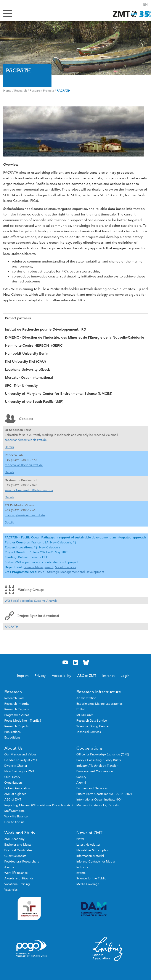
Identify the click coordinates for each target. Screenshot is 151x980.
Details (9, 447)
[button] (145, 4)
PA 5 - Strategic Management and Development (71, 572)
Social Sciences (65, 567)
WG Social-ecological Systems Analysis (31, 601)
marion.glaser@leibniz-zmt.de (25, 515)
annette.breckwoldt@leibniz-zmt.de (29, 490)
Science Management (39, 567)
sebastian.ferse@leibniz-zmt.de (26, 440)
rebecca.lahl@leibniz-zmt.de (24, 465)
